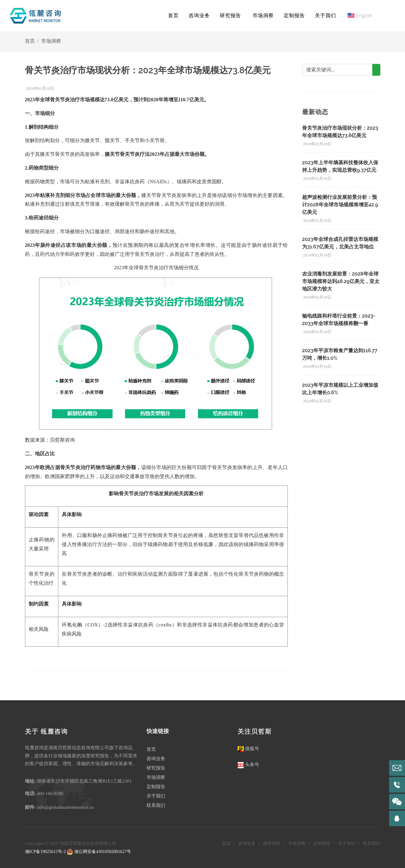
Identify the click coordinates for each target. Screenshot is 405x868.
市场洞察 (51, 41)
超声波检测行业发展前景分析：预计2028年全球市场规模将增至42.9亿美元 (340, 205)
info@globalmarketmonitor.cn (65, 807)
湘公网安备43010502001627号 (99, 852)
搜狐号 (251, 749)
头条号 (251, 765)
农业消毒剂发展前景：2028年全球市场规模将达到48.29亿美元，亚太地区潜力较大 (341, 281)
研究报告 (156, 768)
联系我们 (156, 805)
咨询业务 (156, 759)
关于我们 (156, 796)
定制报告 (156, 787)
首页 (173, 15)
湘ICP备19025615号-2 (45, 852)
